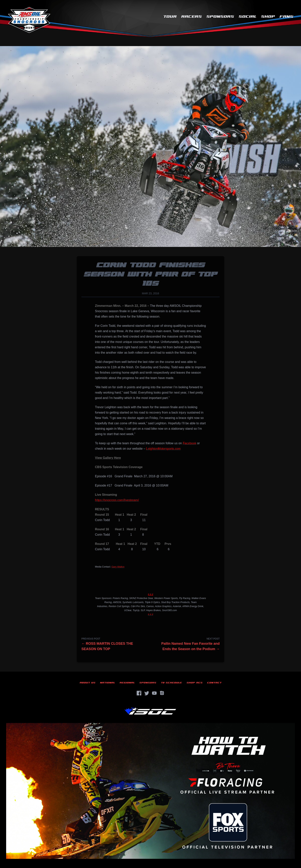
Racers (191, 17)
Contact (214, 683)
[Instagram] (162, 693)
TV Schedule (171, 683)
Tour (170, 17)
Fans (286, 17)
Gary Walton (118, 567)
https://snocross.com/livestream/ (117, 500)
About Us (88, 683)
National (107, 683)
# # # (150, 594)
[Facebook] (139, 693)
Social (248, 17)
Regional (127, 683)
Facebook (189, 443)
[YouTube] (154, 693)
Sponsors (220, 17)
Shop (268, 17)
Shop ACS (195, 683)
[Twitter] (147, 693)
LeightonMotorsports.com (163, 449)
